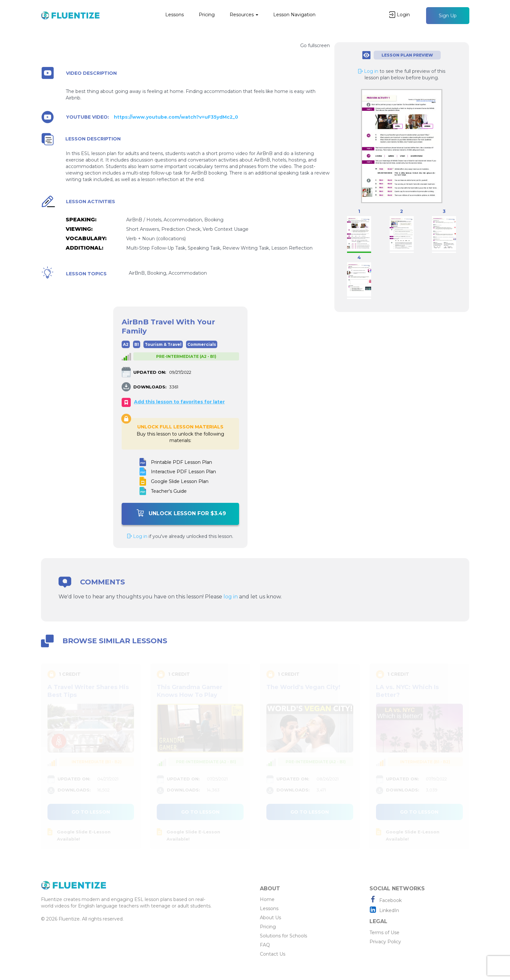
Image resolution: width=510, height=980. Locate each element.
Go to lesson (91, 812)
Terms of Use (384, 933)
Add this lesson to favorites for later (179, 402)
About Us (270, 918)
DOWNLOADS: (150, 387)
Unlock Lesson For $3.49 (181, 513)
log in (231, 597)
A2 (126, 344)
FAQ (265, 945)
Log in (137, 536)
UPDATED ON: (150, 372)
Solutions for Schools (283, 936)
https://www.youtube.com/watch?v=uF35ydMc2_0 (176, 117)
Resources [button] (244, 15)
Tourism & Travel (163, 344)
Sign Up (448, 16)
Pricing (207, 15)
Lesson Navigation (294, 15)
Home (267, 899)
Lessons (174, 15)
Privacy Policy (385, 942)
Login (400, 15)
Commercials (202, 344)
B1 (137, 344)
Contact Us (273, 954)
